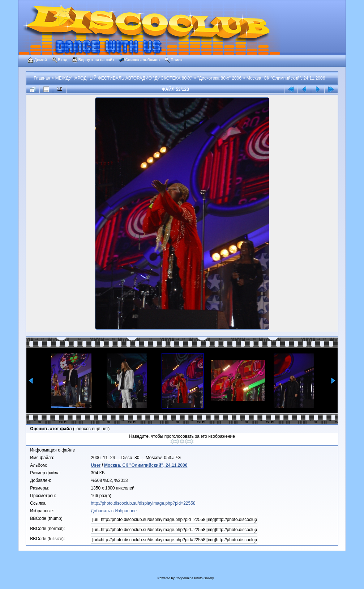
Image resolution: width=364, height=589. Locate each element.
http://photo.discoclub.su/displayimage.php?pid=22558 (143, 503)
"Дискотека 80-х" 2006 (219, 78)
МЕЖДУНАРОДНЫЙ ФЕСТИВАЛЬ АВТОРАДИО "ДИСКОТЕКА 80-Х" (124, 78)
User (96, 465)
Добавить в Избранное (114, 511)
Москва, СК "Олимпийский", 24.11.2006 (286, 78)
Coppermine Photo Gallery (194, 578)
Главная (42, 78)
